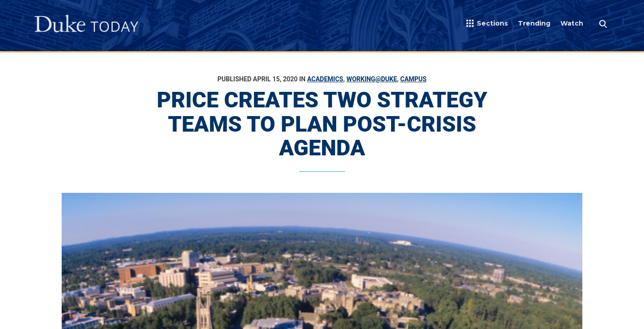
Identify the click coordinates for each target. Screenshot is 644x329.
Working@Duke (372, 79)
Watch (572, 23)
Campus (413, 79)
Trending (534, 23)
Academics (325, 79)
